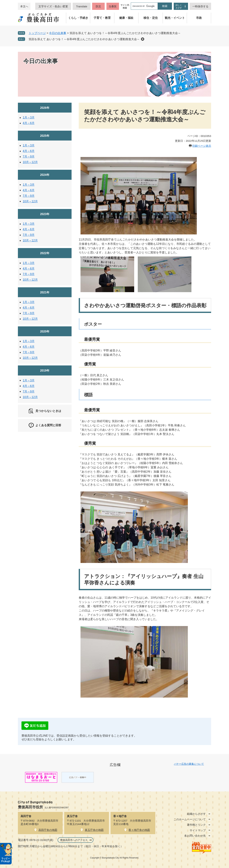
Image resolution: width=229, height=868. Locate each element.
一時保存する (200, 6)
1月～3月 (29, 117)
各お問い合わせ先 (195, 836)
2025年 (45, 136)
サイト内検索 (125, 6)
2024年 (45, 175)
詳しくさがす (179, 7)
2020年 (45, 331)
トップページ (37, 33)
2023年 (45, 214)
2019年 (45, 371)
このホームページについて (190, 819)
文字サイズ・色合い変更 (53, 6)
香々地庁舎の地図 (139, 830)
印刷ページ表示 (202, 146)
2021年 (45, 292)
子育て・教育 (102, 18)
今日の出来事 (58, 33)
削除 (143, 39)
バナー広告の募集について (189, 764)
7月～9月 (29, 157)
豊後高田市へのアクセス (74, 840)
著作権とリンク (196, 825)
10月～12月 (30, 162)
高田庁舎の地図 (48, 830)
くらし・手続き (78, 18)
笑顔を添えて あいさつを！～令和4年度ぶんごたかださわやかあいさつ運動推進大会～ (84, 39)
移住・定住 (151, 18)
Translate (82, 6)
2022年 (45, 253)
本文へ (24, 6)
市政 (199, 18)
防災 (98, 6)
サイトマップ (198, 830)
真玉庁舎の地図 (94, 830)
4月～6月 (29, 123)
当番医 (113, 6)
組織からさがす (196, 814)
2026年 (45, 108)
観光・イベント (175, 18)
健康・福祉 (126, 18)
